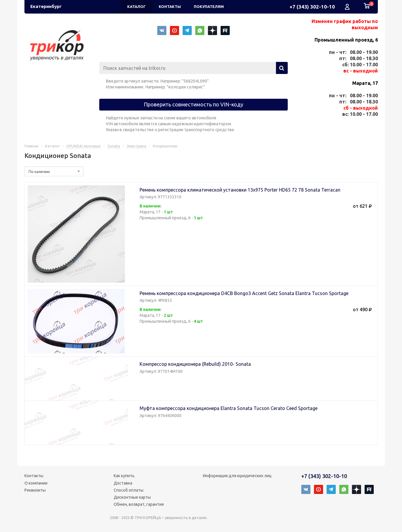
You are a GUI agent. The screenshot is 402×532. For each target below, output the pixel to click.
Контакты (34, 476)
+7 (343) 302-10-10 (312, 7)
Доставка (123, 483)
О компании (36, 483)
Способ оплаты (129, 490)
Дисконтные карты (132, 497)
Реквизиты (35, 490)
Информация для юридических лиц (237, 476)
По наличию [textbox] (39, 172)
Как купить (124, 476)
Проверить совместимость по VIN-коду (193, 104)
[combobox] (54, 171)
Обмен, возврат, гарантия (139, 504)
